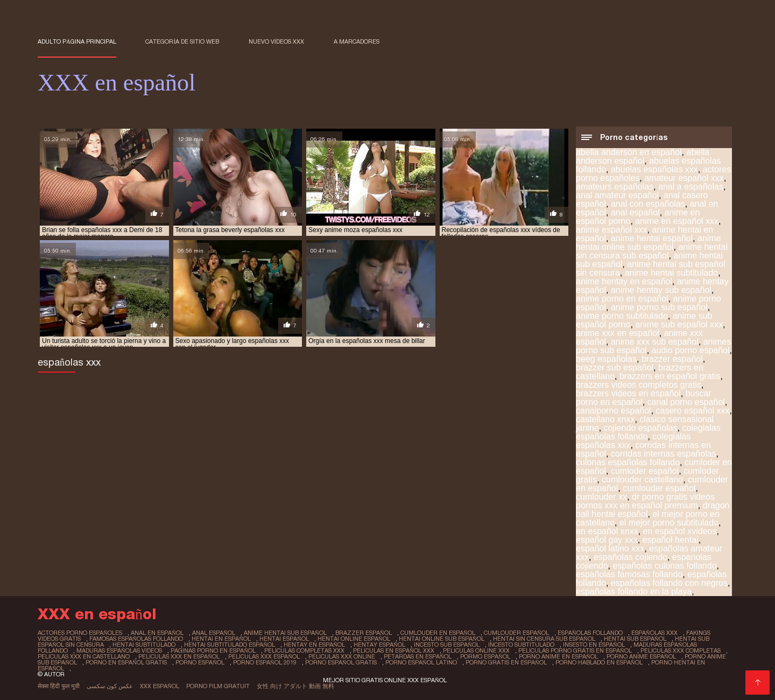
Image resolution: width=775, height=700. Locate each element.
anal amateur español (617, 195)
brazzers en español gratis (670, 376)
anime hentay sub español (661, 290)
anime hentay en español (624, 281)
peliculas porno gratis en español (575, 650)
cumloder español (645, 471)
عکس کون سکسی (110, 686)
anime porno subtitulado (622, 316)
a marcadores (357, 41)
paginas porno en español (213, 650)
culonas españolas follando (628, 462)
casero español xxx (693, 411)
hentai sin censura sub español (544, 639)
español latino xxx (610, 548)
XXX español (160, 686)
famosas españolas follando (136, 639)
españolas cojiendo (630, 557)
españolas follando (590, 633)
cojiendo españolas (641, 428)
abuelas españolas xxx (654, 169)
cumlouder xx (601, 497)
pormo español (485, 656)
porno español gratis (341, 662)
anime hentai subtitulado (671, 273)
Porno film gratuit (218, 686)
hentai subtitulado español (230, 645)
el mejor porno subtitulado (669, 523)
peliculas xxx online (342, 656)
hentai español (284, 639)
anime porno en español (622, 299)
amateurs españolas (615, 187)
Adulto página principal (77, 41)
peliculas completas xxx (304, 650)
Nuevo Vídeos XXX (277, 41)
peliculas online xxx (476, 650)
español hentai (671, 540)
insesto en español (594, 645)
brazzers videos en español (628, 393)
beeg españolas (606, 359)
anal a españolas (691, 187)
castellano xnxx (605, 419)
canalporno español (614, 411)
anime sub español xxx (679, 324)
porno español (200, 662)
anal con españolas (648, 204)
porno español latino (421, 662)
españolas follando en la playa (634, 591)
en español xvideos (680, 531)
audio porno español (691, 350)
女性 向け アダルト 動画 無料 (295, 686)
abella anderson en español (629, 152)
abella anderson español (643, 156)
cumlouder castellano (642, 479)
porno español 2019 (265, 662)
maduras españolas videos (119, 650)
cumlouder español (659, 488)
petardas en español (418, 656)
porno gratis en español (506, 662)
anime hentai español (652, 238)
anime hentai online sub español (649, 243)
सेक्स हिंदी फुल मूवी (59, 686)
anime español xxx (612, 230)
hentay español (379, 645)
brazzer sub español (615, 367)
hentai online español (354, 639)
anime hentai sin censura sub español (652, 251)
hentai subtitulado (144, 645)
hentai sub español (635, 639)
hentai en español (221, 639)
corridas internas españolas (664, 454)
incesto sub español (447, 645)
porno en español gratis (126, 662)
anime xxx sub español (655, 342)
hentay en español (314, 645)
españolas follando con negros (669, 583)
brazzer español (672, 359)
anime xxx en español (618, 333)
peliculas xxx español (264, 656)
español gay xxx (607, 540)
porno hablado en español (599, 662)
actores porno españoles (80, 633)
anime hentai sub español (285, 633)
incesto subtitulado (521, 645)
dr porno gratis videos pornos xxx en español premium (645, 501)
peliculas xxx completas (681, 650)
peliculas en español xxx (394, 650)
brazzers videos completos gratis (639, 385)
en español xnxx (607, 531)
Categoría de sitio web (182, 41)
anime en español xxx (677, 221)
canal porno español (686, 402)
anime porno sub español (659, 307)
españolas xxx (654, 633)
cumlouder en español (438, 633)
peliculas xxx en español (179, 656)
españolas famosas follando (629, 574)
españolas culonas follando (665, 566)
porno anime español (641, 656)
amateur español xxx (684, 178)
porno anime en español (558, 656)
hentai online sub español (442, 639)
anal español (635, 212)
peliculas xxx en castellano (84, 656)
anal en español (157, 633)
